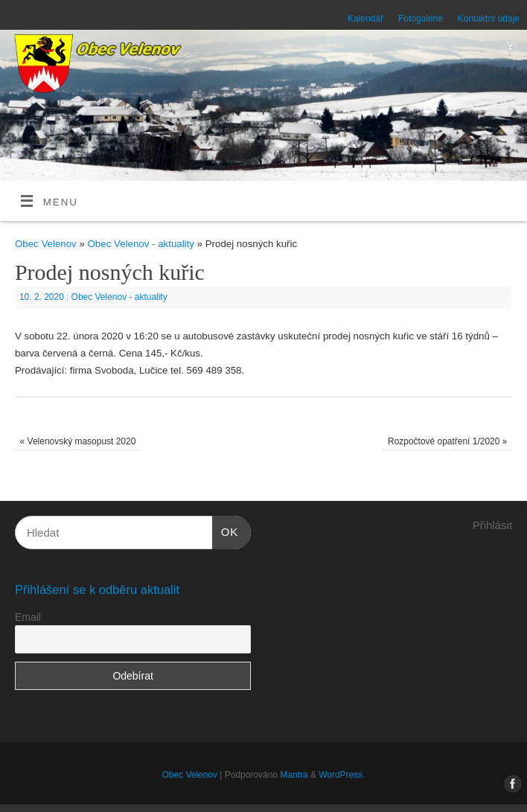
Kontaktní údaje (489, 19)
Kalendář (365, 19)
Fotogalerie (421, 19)
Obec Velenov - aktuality (141, 244)
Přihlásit (492, 525)
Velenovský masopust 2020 (78, 441)
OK (226, 530)
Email (28, 617)
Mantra (294, 775)
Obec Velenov (46, 244)
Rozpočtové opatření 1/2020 (447, 441)
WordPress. (342, 775)
